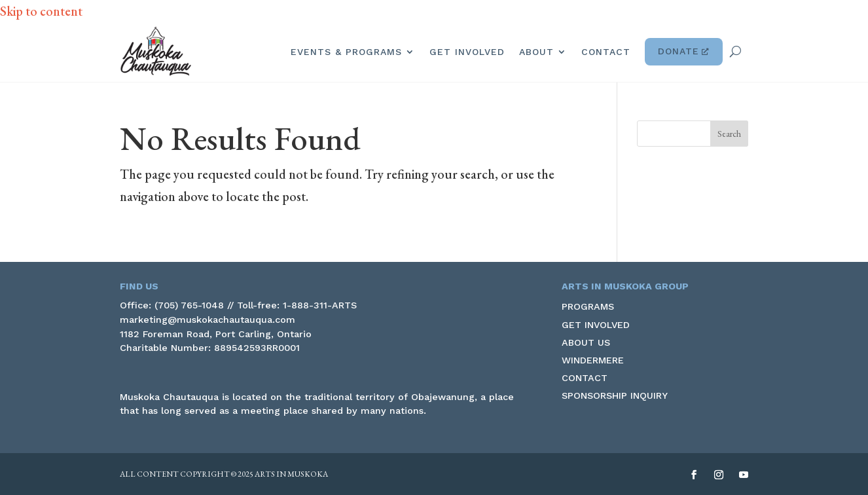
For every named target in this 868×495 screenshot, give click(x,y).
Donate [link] (684, 52)
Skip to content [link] (41, 11)
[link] (156, 51)
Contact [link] (606, 52)
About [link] (536, 52)
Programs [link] (588, 306)
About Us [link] (586, 342)
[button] (729, 134)
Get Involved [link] (467, 52)
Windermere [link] (593, 360)
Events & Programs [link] (346, 52)
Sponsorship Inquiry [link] (615, 395)
